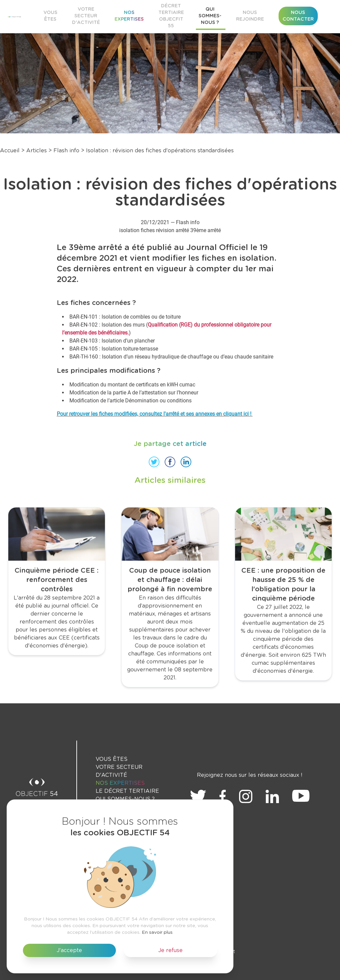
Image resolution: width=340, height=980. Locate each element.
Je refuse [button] (170, 950)
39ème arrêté (206, 230)
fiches (148, 230)
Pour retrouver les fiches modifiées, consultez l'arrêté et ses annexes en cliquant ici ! (155, 414)
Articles (37, 151)
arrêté (183, 230)
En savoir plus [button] (157, 932)
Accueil (10, 151)
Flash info (66, 151)
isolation (130, 230)
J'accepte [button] (69, 950)
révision (166, 230)
